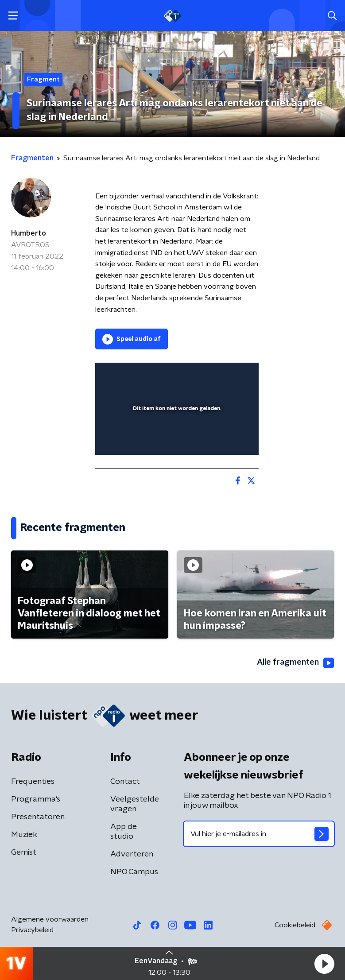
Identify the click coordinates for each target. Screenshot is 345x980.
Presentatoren (38, 817)
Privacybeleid (32, 930)
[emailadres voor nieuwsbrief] (259, 834)
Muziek (24, 835)
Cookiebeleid (295, 925)
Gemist (24, 852)
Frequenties (33, 782)
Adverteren (132, 854)
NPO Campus (134, 872)
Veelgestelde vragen (135, 804)
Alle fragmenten (295, 663)
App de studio (124, 832)
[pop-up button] (211, 375)
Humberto (29, 233)
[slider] (176, 439)
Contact (125, 782)
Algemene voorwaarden (50, 919)
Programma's (36, 799)
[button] (324, 964)
